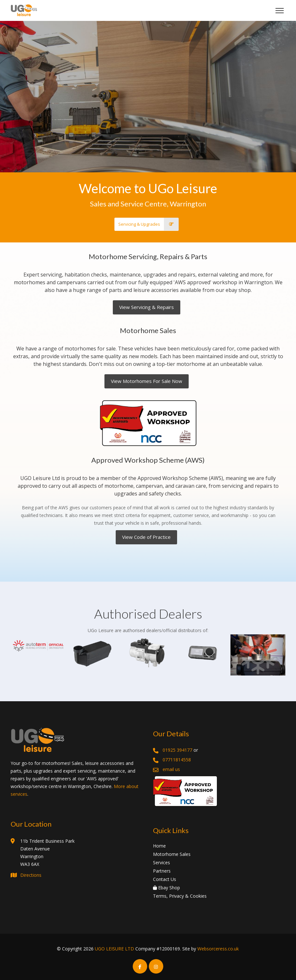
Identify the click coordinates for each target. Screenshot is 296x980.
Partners (162, 871)
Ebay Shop (166, 888)
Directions (31, 875)
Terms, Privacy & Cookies (180, 896)
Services (161, 862)
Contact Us (165, 879)
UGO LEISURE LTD (114, 949)
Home (159, 846)
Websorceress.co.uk (218, 949)
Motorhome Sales (172, 854)
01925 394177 (177, 750)
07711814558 (177, 760)
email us (171, 769)
